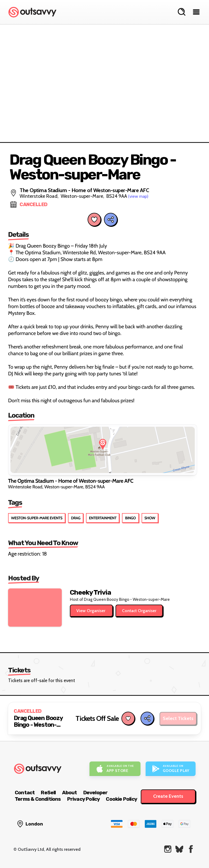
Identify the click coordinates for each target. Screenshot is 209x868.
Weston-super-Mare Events (37, 518)
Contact (25, 793)
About (70, 793)
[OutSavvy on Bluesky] (179, 849)
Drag (76, 518)
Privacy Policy (84, 799)
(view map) (138, 196)
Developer (96, 793)
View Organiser (91, 611)
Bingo (130, 518)
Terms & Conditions (38, 799)
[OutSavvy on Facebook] (191, 849)
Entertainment (103, 518)
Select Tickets (178, 718)
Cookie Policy (121, 799)
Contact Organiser (139, 611)
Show (150, 518)
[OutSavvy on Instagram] (168, 849)
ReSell (48, 793)
